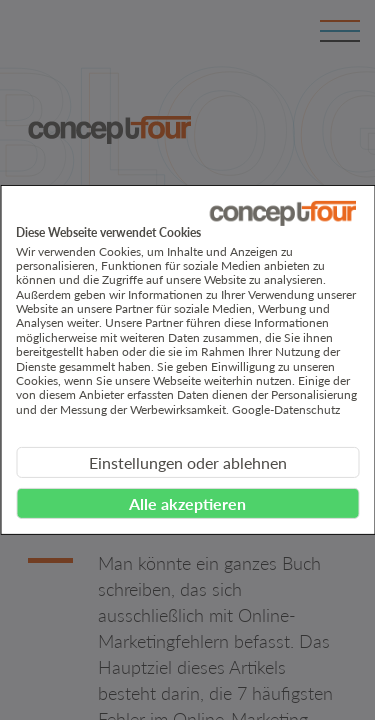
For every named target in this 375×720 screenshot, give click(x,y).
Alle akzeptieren (187, 503)
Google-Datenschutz (286, 409)
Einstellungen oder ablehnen (188, 462)
